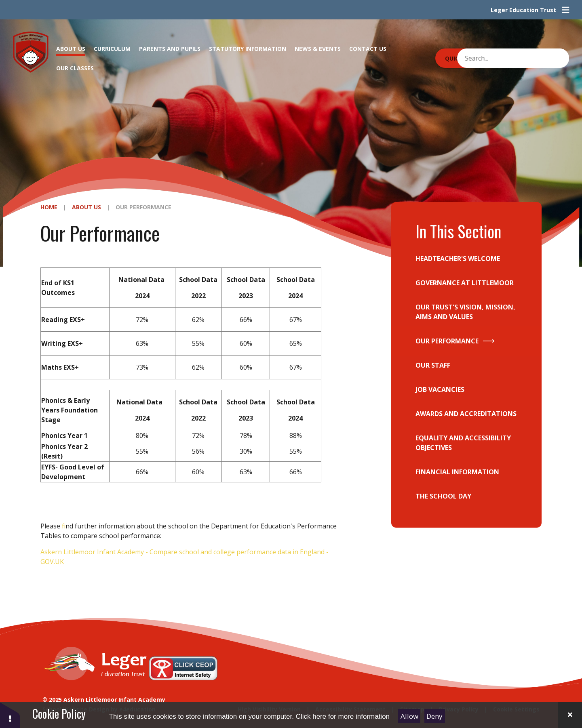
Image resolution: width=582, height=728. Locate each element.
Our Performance (143, 207)
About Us (86, 207)
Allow (409, 716)
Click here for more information (343, 716)
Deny (434, 716)
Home (49, 207)
